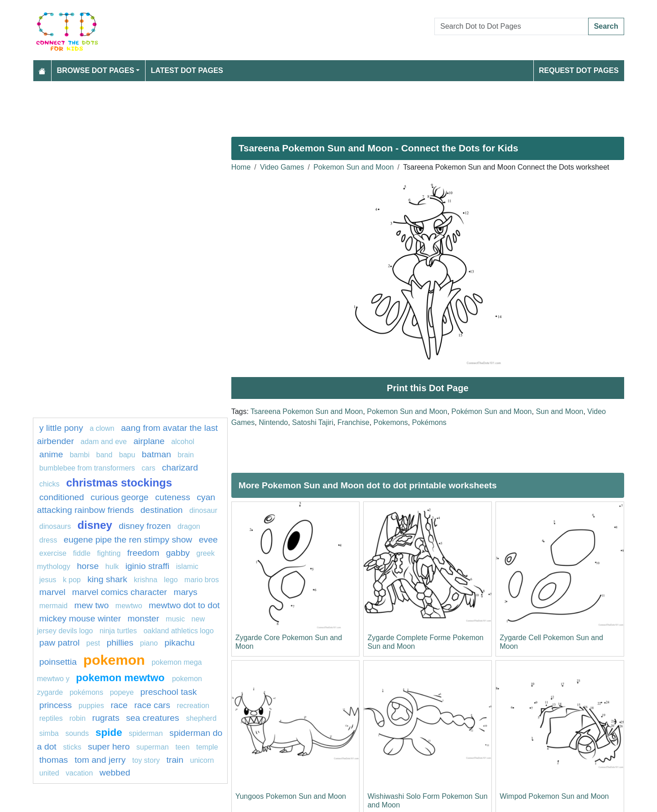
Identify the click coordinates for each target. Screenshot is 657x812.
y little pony (61, 428)
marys (185, 592)
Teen (182, 747)
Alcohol (183, 442)
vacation (79, 773)
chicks (49, 484)
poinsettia (58, 662)
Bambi (80, 455)
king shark (107, 579)
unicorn (202, 760)
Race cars (152, 705)
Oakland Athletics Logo (178, 631)
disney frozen (145, 526)
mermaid (53, 606)
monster (143, 618)
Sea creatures (154, 718)
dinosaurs (55, 526)
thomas (54, 760)
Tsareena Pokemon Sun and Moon (307, 411)
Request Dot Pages (579, 70)
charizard (180, 468)
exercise (53, 553)
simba (49, 733)
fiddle (82, 553)
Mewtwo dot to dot (184, 605)
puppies (91, 706)
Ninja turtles (118, 631)
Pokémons (429, 422)
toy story (146, 760)
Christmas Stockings (119, 483)
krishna (146, 580)
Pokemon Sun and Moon (354, 167)
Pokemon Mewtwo (122, 678)
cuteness (173, 497)
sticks (72, 747)
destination (162, 510)
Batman (156, 454)
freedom (143, 553)
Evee (209, 540)
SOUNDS (77, 733)
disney (95, 525)
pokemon (114, 660)
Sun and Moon (559, 411)
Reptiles (51, 718)
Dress (48, 540)
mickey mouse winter (80, 618)
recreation (193, 706)
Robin (78, 718)
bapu (127, 455)
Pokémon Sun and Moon (491, 411)
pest (93, 643)
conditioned (62, 497)
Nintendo (273, 422)
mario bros (202, 580)
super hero (109, 747)
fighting (109, 553)
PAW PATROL (60, 643)
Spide (109, 732)
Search (606, 26)
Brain (186, 455)
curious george (120, 497)
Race (119, 705)
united (49, 773)
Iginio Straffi (148, 566)
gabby (178, 553)
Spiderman (146, 733)
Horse (88, 566)
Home (241, 167)
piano (149, 643)
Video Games (282, 167)
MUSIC (175, 619)
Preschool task (169, 692)
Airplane (149, 441)
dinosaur (203, 510)
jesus (48, 580)
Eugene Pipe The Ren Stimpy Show (128, 540)
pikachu (179, 643)
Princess (55, 705)
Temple (207, 747)
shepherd (201, 718)
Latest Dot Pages (187, 70)
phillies (120, 643)
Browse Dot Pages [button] (96, 70)
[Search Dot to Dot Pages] (511, 26)
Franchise (353, 422)
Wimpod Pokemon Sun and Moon (554, 796)
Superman (153, 747)
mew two (92, 605)
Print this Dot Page (428, 388)
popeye (122, 692)
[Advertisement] (307, 105)
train (175, 760)
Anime (51, 454)
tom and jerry (100, 760)
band (104, 455)
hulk (112, 566)
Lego (171, 580)
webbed (115, 773)
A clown (102, 428)
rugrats (106, 718)
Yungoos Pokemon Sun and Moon (291, 796)
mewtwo (129, 606)
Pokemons (391, 422)
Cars (148, 468)
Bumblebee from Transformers (87, 468)
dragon (189, 526)
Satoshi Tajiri (313, 422)
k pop (72, 580)
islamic (187, 566)
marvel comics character (120, 592)
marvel (52, 592)
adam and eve (104, 442)
